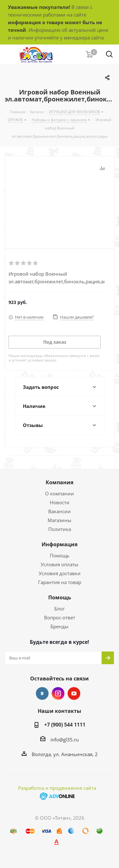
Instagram (58, 693)
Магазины (60, 520)
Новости (60, 502)
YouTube (74, 693)
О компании (60, 493)
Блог (60, 609)
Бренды (60, 626)
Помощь (60, 555)
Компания (60, 482)
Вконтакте (42, 693)
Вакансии (60, 511)
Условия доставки (60, 573)
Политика (60, 529)
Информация (60, 544)
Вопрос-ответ (60, 617)
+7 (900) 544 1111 (65, 725)
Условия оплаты (60, 564)
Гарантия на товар (60, 582)
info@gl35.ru (65, 740)
